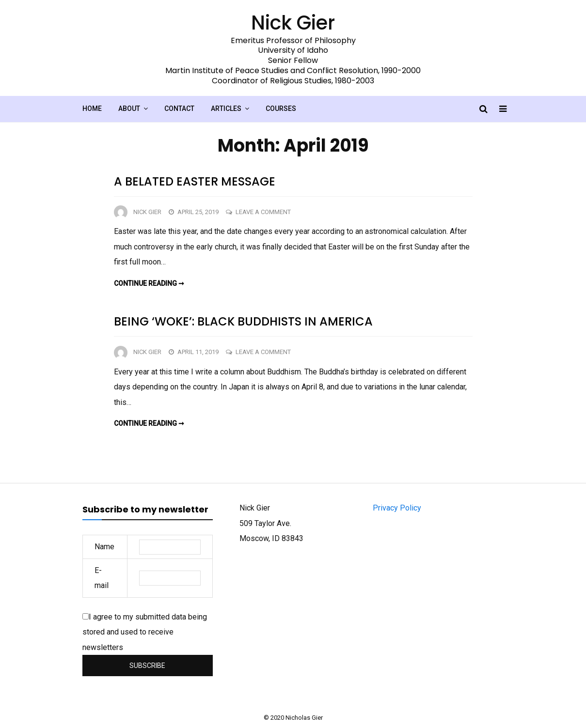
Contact (179, 108)
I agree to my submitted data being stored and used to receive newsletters (145, 632)
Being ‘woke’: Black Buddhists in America (243, 321)
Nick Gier (147, 212)
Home (92, 108)
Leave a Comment (263, 212)
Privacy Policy (397, 508)
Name (104, 547)
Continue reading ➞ (149, 283)
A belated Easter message (195, 181)
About (129, 108)
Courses (281, 108)
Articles (226, 108)
